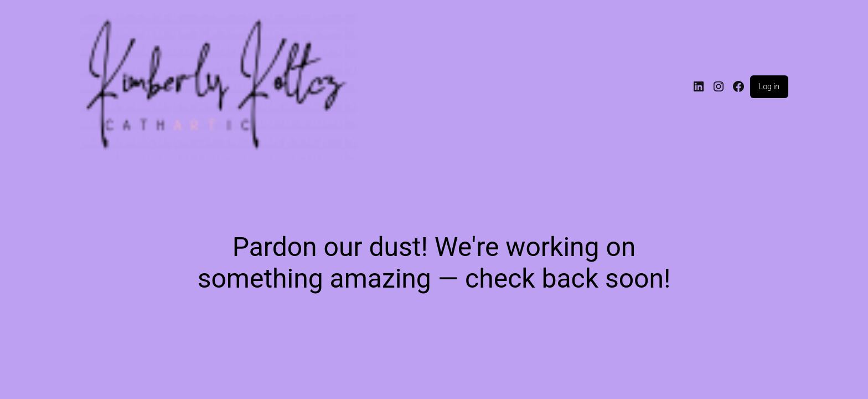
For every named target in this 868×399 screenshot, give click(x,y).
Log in (769, 86)
